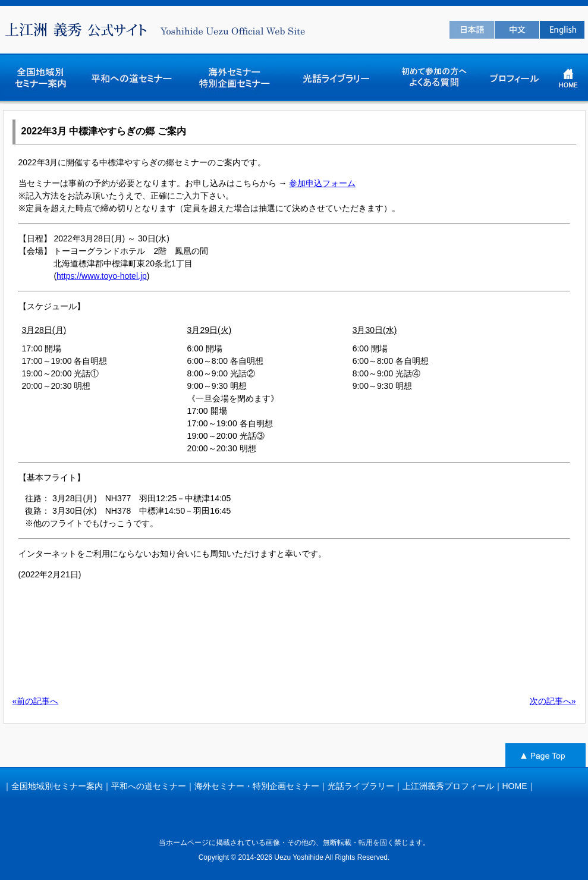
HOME (515, 786)
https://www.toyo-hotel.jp (102, 276)
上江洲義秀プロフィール (448, 786)
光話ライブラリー (361, 786)
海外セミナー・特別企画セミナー (257, 786)
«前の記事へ (36, 701)
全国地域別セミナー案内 (57, 786)
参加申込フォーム (322, 183)
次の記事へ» (553, 701)
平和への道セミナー (149, 786)
